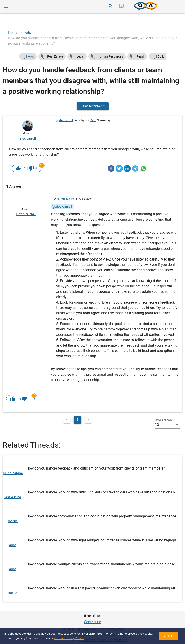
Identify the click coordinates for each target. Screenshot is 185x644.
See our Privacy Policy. (69, 638)
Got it (169, 636)
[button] (167, 425)
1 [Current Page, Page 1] (78, 420)
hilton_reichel (66, 199)
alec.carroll (66, 120)
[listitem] (92, 468)
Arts (93, 120)
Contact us (92, 622)
